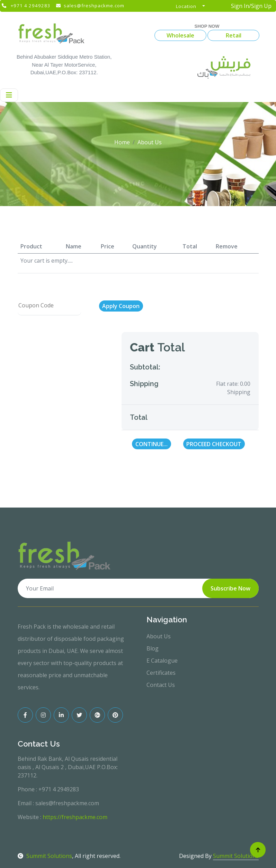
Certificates (161, 673)
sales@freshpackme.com (94, 6)
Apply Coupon (121, 306)
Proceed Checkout (214, 444)
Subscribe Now (230, 588)
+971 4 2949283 (31, 6)
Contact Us (161, 685)
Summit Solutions (45, 856)
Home (122, 142)
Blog (153, 648)
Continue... (152, 444)
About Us (159, 636)
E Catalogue (162, 661)
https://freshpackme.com (75, 817)
